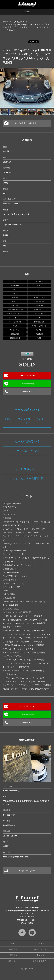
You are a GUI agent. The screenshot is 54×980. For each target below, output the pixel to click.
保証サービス (40, 949)
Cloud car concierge (27, 4)
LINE (32, 933)
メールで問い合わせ (27, 376)
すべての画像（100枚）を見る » (27, 123)
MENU (27, 12)
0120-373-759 (30, 914)
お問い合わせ (13, 961)
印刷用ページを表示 (27, 871)
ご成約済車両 (19, 22)
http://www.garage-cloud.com (16, 857)
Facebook (22, 933)
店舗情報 (40, 955)
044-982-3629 (27, 392)
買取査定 (13, 955)
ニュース (40, 944)
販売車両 (13, 949)
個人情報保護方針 (40, 961)
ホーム (6, 22)
